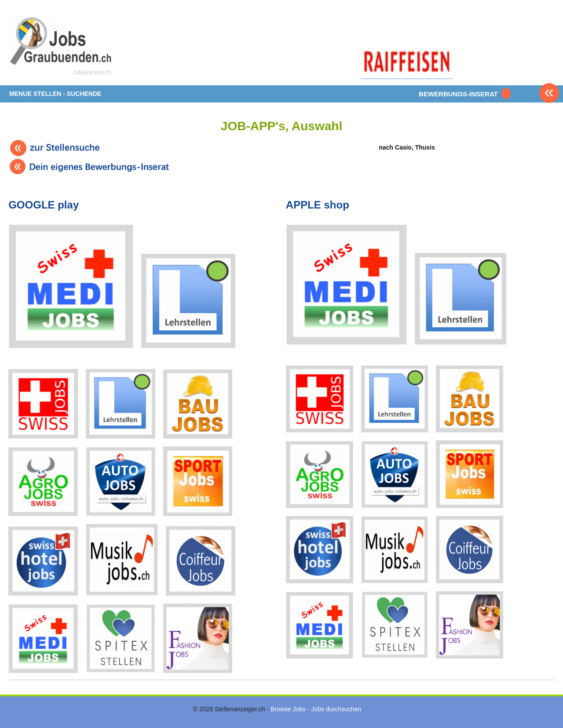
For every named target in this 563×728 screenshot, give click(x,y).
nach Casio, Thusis (407, 129)
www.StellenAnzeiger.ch (61, 46)
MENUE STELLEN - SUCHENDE (55, 94)
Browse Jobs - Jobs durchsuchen (316, 709)
